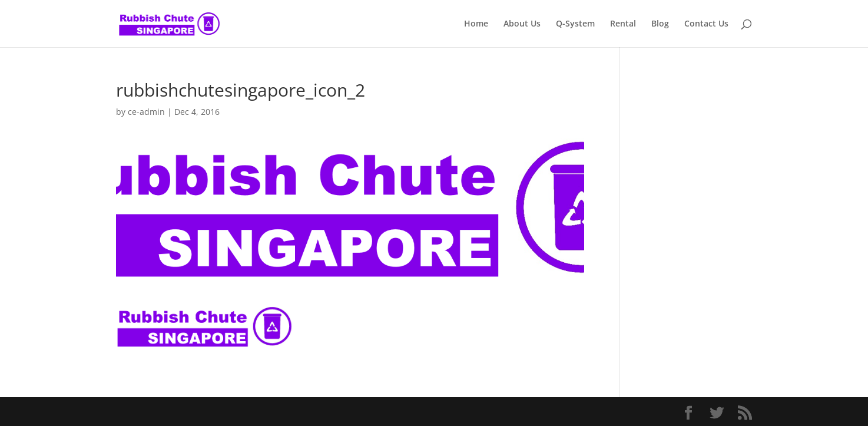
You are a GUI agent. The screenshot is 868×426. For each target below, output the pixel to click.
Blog (660, 24)
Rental (623, 24)
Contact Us (706, 24)
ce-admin (146, 112)
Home (476, 24)
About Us (522, 24)
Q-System (575, 24)
